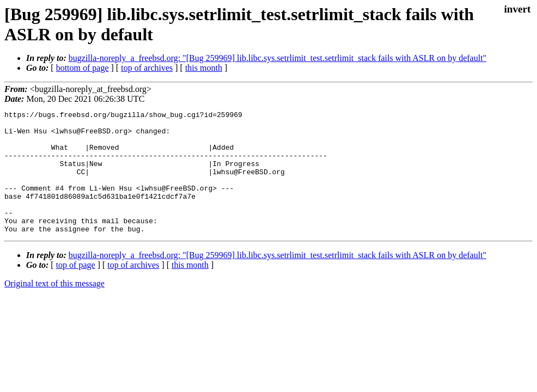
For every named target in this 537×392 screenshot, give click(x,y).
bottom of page (83, 68)
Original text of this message (54, 308)
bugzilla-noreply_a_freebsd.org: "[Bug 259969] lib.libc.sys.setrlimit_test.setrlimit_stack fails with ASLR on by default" (277, 58)
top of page (76, 289)
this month (204, 68)
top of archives (147, 68)
